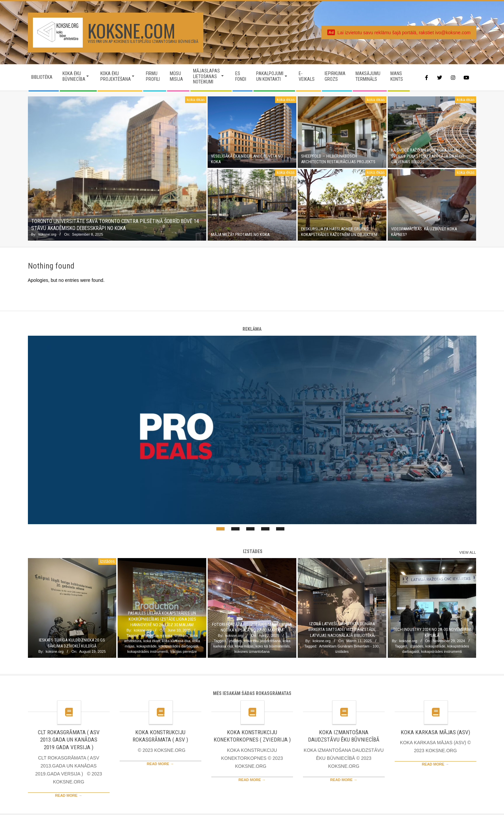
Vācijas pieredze (184, 651)
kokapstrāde (147, 646)
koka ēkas (196, 100)
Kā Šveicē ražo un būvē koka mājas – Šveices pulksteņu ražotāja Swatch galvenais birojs (428, 156)
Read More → (69, 795)
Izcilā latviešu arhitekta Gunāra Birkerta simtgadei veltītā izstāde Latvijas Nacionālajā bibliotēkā (342, 630)
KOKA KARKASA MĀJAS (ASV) (435, 732)
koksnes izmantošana (252, 651)
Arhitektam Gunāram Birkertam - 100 (349, 646)
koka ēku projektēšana (262, 641)
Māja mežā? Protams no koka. (241, 234)
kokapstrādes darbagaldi (178, 646)
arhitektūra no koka (157, 636)
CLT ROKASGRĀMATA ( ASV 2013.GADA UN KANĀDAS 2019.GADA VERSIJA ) (69, 740)
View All (467, 552)
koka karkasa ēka (176, 641)
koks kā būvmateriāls (273, 646)
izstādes (107, 561)
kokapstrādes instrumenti (148, 651)
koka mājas (244, 646)
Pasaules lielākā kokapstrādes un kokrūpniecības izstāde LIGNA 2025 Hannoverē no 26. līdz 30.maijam (162, 619)
